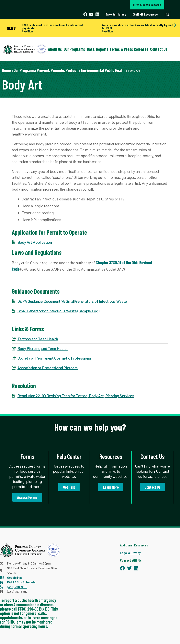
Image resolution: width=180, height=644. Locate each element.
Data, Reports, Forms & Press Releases (118, 49)
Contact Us (159, 49)
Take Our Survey (116, 14)
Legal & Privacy (130, 553)
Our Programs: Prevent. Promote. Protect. (46, 70)
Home (6, 70)
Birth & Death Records (147, 5)
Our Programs (74, 49)
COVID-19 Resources (145, 14)
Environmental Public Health (103, 70)
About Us (55, 49)
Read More (28, 31)
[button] (167, 14)
